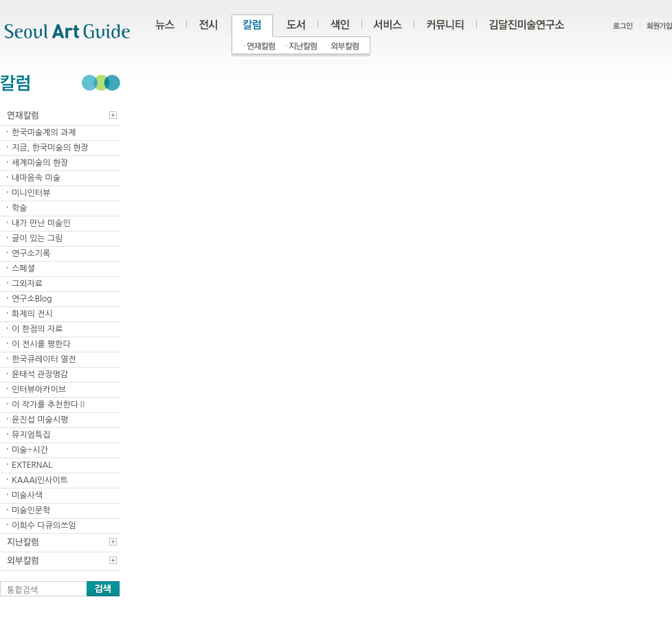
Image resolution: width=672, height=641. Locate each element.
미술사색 (27, 495)
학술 (20, 208)
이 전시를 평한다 (41, 344)
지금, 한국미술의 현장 (50, 148)
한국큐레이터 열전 (44, 359)
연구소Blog (32, 299)
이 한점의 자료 (37, 329)
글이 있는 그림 (37, 238)
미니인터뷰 (31, 193)
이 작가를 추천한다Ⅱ (49, 405)
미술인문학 (31, 510)
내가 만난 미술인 (41, 223)
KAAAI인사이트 (40, 480)
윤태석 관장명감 (40, 374)
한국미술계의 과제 (44, 133)
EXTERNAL (32, 465)
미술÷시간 (30, 450)
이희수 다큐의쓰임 (44, 526)
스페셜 (23, 269)
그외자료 (27, 284)
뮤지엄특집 (31, 435)
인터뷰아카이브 (39, 390)
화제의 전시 (32, 314)
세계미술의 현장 (40, 163)
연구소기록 (31, 254)
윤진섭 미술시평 (40, 420)
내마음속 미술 (36, 178)
